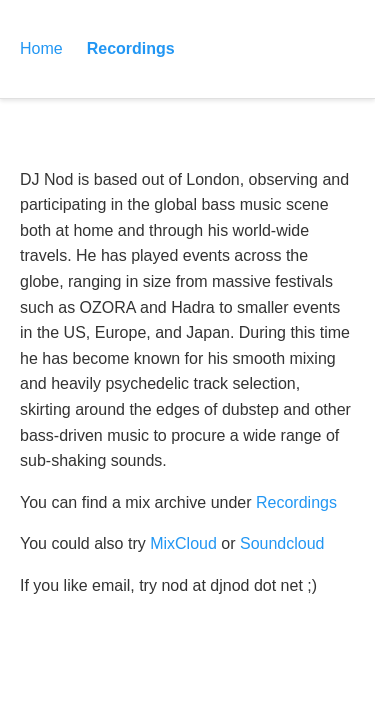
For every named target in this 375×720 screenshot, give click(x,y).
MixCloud (183, 543)
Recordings (131, 48)
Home (41, 48)
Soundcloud (282, 543)
